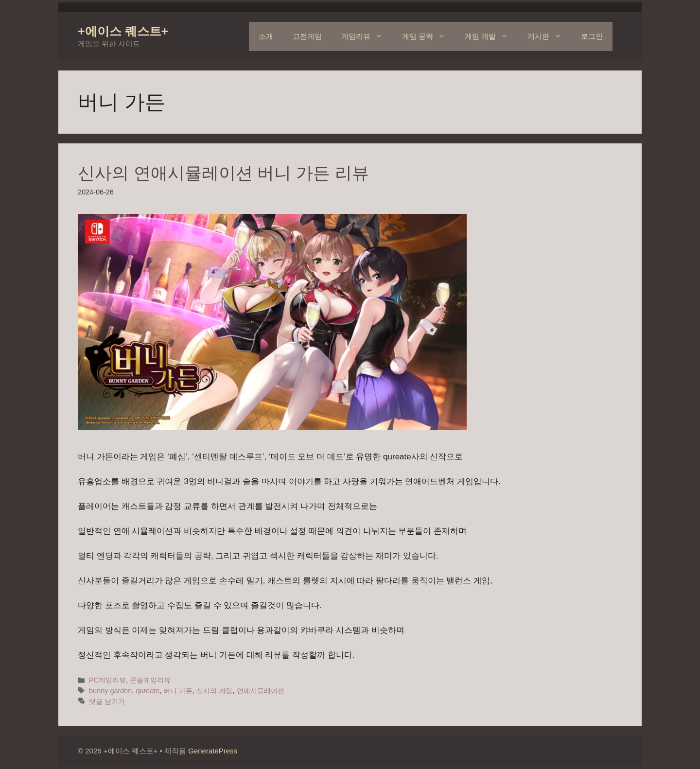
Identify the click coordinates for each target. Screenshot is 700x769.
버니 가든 (178, 691)
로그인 (592, 36)
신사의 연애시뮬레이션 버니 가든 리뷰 (223, 173)
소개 (266, 36)
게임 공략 (429, 36)
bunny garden (110, 691)
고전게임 (307, 36)
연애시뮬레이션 (261, 691)
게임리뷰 (367, 36)
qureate (148, 691)
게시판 (549, 36)
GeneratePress (213, 751)
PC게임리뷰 (107, 680)
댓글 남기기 (107, 701)
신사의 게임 (214, 691)
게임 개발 (491, 36)
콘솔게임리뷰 (150, 680)
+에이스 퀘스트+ (123, 31)
